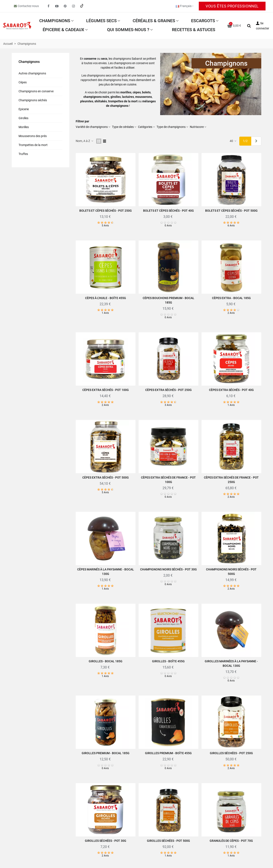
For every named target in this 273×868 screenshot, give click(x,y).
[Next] (256, 141)
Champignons (55, 21)
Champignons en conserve (36, 91)
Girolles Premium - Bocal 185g (106, 753)
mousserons (144, 97)
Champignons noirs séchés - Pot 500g (231, 572)
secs (104, 59)
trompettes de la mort (123, 101)
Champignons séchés (33, 100)
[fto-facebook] (49, 6)
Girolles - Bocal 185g (106, 661)
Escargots (203, 21)
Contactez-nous (28, 6)
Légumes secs (101, 21)
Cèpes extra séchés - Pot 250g (168, 390)
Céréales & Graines (154, 21)
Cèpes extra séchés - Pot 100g (106, 390)
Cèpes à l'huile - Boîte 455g (106, 298)
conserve (90, 59)
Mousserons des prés (33, 136)
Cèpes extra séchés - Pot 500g (106, 477)
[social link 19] (82, 6)
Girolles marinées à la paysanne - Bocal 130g (231, 663)
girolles (116, 97)
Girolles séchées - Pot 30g (106, 841)
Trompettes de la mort (33, 145)
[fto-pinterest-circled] (65, 6)
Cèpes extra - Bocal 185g (231, 298)
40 (233, 141)
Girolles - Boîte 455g (168, 661)
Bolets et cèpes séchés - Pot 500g (231, 211)
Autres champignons (32, 73)
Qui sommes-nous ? (128, 30)
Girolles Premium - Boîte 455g (168, 753)
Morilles (24, 127)
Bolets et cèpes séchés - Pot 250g (106, 211)
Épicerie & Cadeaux (63, 30)
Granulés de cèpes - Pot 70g (231, 841)
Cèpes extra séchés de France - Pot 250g (231, 480)
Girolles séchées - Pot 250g (231, 753)
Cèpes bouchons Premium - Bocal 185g (168, 300)
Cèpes (23, 82)
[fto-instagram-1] (74, 6)
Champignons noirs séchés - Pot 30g (168, 569)
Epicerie (24, 109)
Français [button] (185, 6)
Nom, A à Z (85, 141)
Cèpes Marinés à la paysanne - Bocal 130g (106, 572)
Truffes (23, 154)
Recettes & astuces (194, 30)
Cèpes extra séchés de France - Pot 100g (168, 480)
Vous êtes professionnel (232, 6)
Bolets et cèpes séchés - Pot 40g (168, 211)
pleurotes (87, 101)
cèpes (137, 92)
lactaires (128, 97)
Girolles (23, 118)
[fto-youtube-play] (57, 6)
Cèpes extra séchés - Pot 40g (231, 390)
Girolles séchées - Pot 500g (168, 841)
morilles (126, 92)
